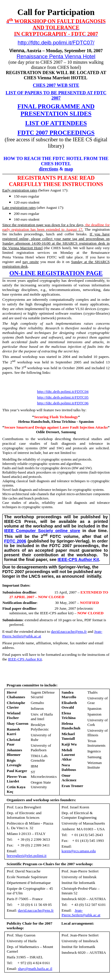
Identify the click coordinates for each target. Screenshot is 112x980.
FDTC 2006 (15, 541)
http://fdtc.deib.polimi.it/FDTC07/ (56, 43)
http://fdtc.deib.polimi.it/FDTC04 (63, 392)
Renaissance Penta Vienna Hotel (56, 56)
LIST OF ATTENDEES (56, 123)
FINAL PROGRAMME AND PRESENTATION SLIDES (56, 110)
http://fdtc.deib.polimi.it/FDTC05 (63, 397)
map (69, 169)
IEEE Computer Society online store (42, 531)
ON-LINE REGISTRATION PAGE (56, 273)
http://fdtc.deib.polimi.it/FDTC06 (63, 403)
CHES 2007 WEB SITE (56, 85)
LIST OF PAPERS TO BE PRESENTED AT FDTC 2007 (56, 95)
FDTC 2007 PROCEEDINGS (56, 133)
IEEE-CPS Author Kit (78, 560)
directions (49, 169)
